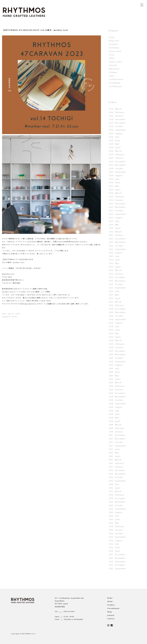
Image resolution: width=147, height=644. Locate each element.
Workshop (114, 48)
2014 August (116, 540)
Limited (113, 65)
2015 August (116, 512)
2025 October (116, 126)
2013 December (117, 554)
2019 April (115, 379)
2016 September (117, 481)
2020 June (115, 330)
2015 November (117, 502)
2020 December (117, 309)
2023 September (118, 214)
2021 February (117, 305)
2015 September (117, 509)
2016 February (117, 495)
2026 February (117, 112)
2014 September (117, 537)
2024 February (117, 197)
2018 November (117, 397)
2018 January (116, 432)
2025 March (115, 151)
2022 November (117, 242)
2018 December (117, 393)
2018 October (116, 400)
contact (111, 619)
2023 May (114, 225)
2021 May (114, 295)
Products (113, 44)
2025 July (114, 137)
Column (113, 72)
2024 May (114, 186)
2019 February (117, 386)
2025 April (115, 147)
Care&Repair (115, 86)
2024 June (115, 182)
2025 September (118, 130)
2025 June (115, 140)
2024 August (116, 175)
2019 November (117, 354)
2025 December (117, 119)
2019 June (114, 372)
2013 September (117, 561)
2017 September (117, 446)
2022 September (118, 249)
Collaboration (116, 79)
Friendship (115, 83)
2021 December (117, 277)
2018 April (115, 421)
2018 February (117, 428)
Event (15, 317)
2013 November (117, 558)
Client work (115, 51)
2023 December (117, 204)
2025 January (116, 158)
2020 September (118, 319)
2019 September (117, 361)
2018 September (117, 404)
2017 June (114, 449)
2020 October (116, 316)
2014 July (114, 544)
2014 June (114, 547)
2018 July (114, 411)
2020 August (116, 323)
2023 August (116, 218)
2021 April (115, 298)
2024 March (115, 193)
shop (110, 612)
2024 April (115, 190)
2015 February (117, 526)
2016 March (115, 491)
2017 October (116, 442)
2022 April (115, 267)
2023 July (114, 221)
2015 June (114, 519)
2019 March (115, 382)
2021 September (117, 288)
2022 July (114, 256)
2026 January (116, 116)
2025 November (117, 123)
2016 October (116, 477)
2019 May (114, 376)
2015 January (116, 530)
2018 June (114, 414)
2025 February (117, 154)
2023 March (115, 232)
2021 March (115, 302)
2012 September (117, 569)
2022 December (117, 239)
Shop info (114, 41)
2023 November (117, 207)
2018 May (114, 418)
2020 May (114, 333)
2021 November (117, 281)
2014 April (115, 551)
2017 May (114, 453)
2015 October (116, 505)
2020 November (117, 312)
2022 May (114, 263)
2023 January (116, 235)
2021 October (116, 284)
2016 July (114, 484)
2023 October (116, 211)
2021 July (114, 291)
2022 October (116, 246)
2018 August (116, 407)
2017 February (117, 463)
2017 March (115, 460)
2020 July (114, 326)
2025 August (116, 133)
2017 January (116, 467)
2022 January (116, 274)
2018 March (115, 425)
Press (112, 55)
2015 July (114, 516)
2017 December (117, 435)
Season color (116, 62)
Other (112, 58)
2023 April (115, 228)
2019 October (116, 358)
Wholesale (114, 69)
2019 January (116, 390)
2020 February (117, 344)
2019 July (114, 369)
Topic (112, 76)
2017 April (115, 456)
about (110, 601)
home (110, 598)
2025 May (114, 144)
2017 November (117, 439)
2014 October (116, 533)
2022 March (115, 270)
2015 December (117, 498)
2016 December (117, 470)
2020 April (115, 337)
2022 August (116, 253)
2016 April (115, 488)
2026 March (115, 109)
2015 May (114, 523)
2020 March (115, 340)
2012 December (117, 565)
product (111, 605)
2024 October (116, 169)
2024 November (117, 165)
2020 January (116, 347)
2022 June (115, 260)
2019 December (117, 351)
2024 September (118, 172)
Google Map (60, 606)
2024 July (114, 179)
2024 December (117, 161)
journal (111, 615)
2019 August (116, 365)
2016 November (117, 474)
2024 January (116, 200)
